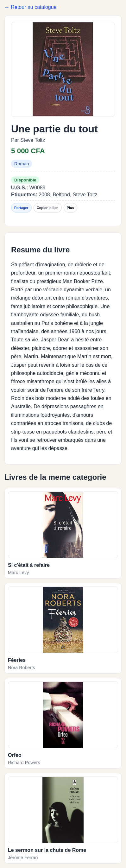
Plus (70, 208)
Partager (21, 208)
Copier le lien (48, 208)
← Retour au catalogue (31, 7)
